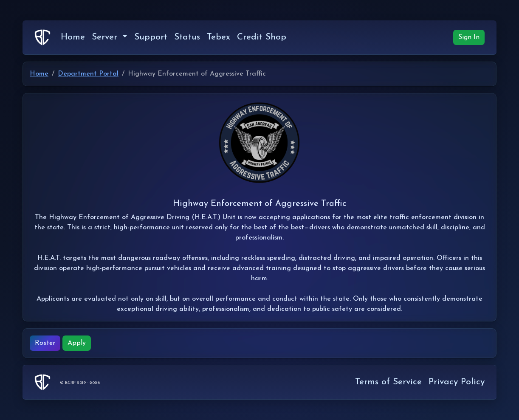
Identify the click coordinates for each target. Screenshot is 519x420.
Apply (77, 343)
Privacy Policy (457, 382)
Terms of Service (388, 382)
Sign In (469, 37)
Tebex (219, 37)
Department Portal (88, 74)
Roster (45, 343)
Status (187, 37)
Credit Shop (262, 37)
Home (73, 37)
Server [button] (106, 37)
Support (151, 37)
